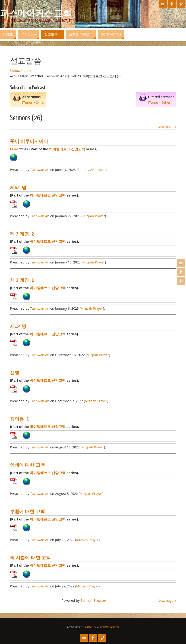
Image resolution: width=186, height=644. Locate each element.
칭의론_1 (19, 419)
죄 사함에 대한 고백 (30, 558)
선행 (15, 373)
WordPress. (111, 627)
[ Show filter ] (20, 71)
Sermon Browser (93, 600)
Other (40, 102)
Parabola (92, 627)
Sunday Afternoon (92, 170)
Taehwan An (40, 170)
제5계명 (18, 187)
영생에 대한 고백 (27, 465)
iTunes (27, 102)
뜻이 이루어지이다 (29, 141)
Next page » (167, 127)
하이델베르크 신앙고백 (67, 149)
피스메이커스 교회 (36, 13)
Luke (14, 149)
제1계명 (18, 326)
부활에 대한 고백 (27, 511)
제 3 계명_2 (22, 234)
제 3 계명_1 (22, 280)
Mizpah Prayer (94, 216)
